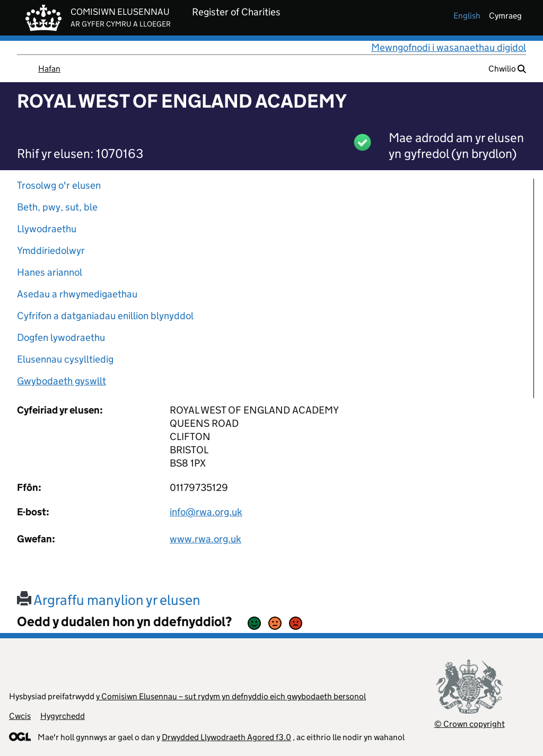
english (467, 16)
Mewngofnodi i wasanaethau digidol (449, 47)
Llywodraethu (47, 229)
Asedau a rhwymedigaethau (77, 294)
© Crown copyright (470, 724)
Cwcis (20, 716)
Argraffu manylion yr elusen (109, 600)
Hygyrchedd (63, 716)
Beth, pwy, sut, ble (57, 207)
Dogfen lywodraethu (61, 337)
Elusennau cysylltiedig (65, 359)
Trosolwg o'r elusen (59, 185)
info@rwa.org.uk (206, 512)
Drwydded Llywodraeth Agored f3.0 (226, 737)
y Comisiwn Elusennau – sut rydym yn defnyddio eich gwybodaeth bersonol (231, 696)
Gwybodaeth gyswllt (62, 381)
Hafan (49, 69)
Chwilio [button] (507, 69)
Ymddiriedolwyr (51, 250)
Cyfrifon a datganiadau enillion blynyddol (105, 316)
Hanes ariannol (50, 272)
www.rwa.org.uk (205, 539)
